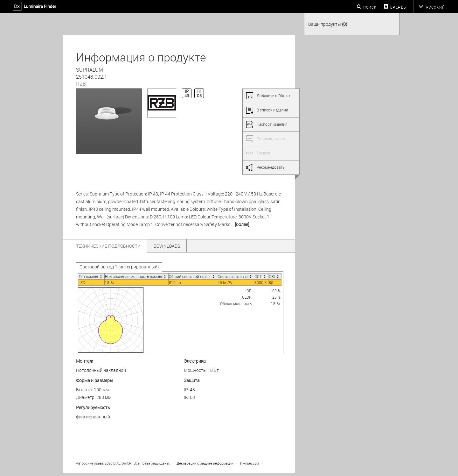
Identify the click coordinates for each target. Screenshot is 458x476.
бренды (399, 7)
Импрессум (250, 463)
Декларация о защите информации (205, 463)
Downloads (167, 246)
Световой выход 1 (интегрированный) (119, 267)
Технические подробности (108, 246)
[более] (242, 224)
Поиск (370, 7)
